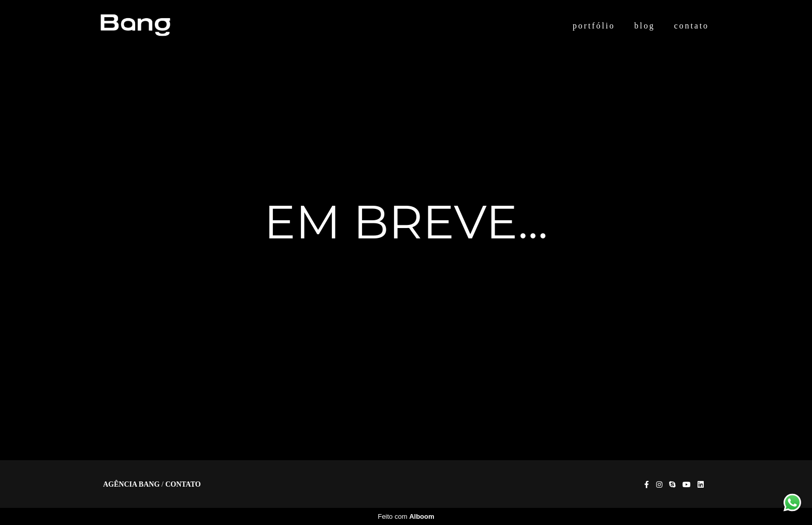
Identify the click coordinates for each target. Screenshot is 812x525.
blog (645, 26)
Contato (183, 485)
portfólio (594, 26)
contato (692, 26)
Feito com (406, 516)
